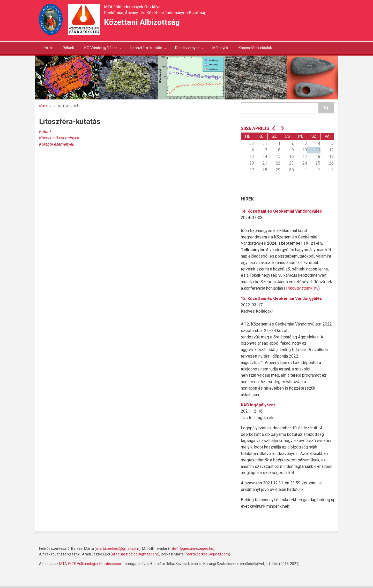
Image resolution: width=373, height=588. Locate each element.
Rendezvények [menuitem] (187, 50)
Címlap (44, 106)
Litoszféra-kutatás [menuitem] (146, 50)
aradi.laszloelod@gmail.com (135, 554)
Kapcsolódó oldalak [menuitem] (255, 48)
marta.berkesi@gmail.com (118, 548)
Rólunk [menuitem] (68, 48)
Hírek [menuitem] (48, 48)
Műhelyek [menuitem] (220, 48)
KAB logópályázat (258, 405)
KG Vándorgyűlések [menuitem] (101, 50)
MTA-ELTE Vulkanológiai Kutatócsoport (91, 564)
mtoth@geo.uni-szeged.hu (191, 548)
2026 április (255, 128)
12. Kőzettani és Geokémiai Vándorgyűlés (281, 299)
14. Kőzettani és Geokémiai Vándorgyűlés (281, 211)
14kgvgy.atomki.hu (302, 288)
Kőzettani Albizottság (142, 22)
